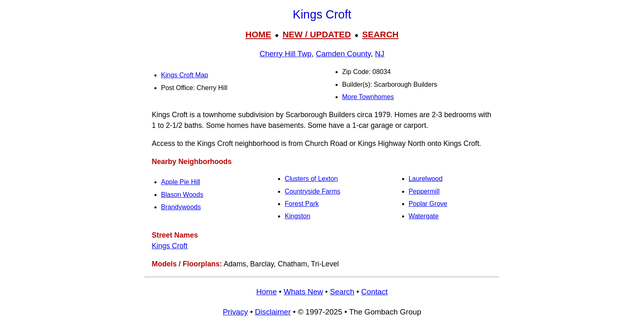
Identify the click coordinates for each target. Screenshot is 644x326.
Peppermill (424, 191)
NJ (380, 54)
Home (267, 292)
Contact (375, 292)
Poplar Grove (428, 204)
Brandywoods (181, 207)
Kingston (297, 216)
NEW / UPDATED (317, 34)
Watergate (424, 216)
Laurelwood (426, 179)
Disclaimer (273, 312)
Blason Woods (182, 195)
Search (342, 292)
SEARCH (381, 34)
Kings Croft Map (185, 75)
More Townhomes (368, 97)
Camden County (343, 54)
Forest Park (302, 204)
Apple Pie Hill (181, 182)
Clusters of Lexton (311, 179)
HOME (258, 34)
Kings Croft (170, 246)
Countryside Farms (312, 191)
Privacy (235, 312)
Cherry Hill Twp (285, 54)
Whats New (304, 292)
